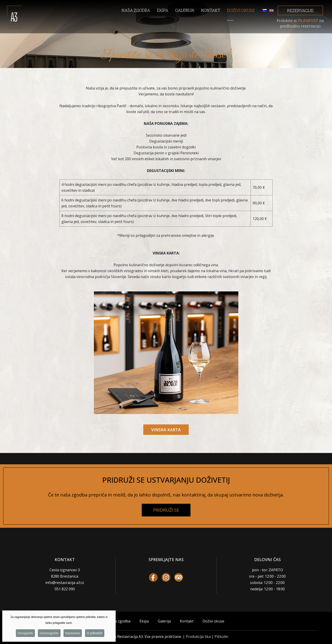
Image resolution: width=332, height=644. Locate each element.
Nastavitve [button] (73, 635)
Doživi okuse (213, 621)
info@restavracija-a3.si (65, 583)
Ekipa (144, 621)
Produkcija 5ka (198, 637)
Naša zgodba (119, 621)
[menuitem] (139, 12)
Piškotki (221, 637)
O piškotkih (95, 635)
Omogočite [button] (25, 635)
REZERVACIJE (300, 10)
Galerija (164, 621)
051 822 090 (65, 589)
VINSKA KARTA (166, 430)
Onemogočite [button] (49, 635)
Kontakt (187, 621)
